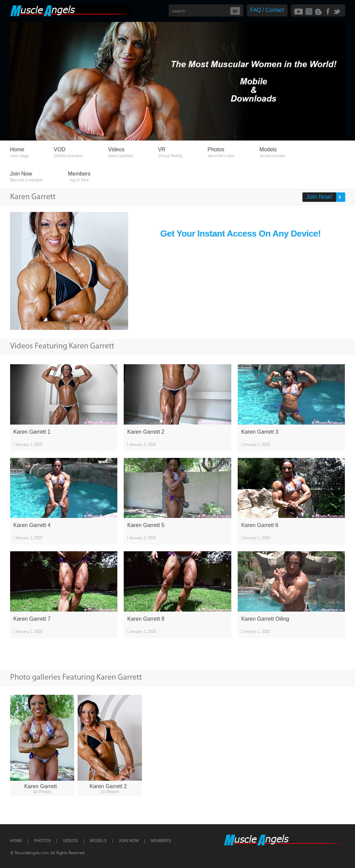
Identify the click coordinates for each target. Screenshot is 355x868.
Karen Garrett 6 (260, 525)
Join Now (129, 841)
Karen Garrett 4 (32, 525)
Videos (70, 841)
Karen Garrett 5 (146, 525)
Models (98, 841)
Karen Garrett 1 (32, 432)
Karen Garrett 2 (146, 432)
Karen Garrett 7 (32, 619)
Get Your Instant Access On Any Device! (241, 234)
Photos (42, 841)
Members (161, 841)
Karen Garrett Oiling (265, 619)
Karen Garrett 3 (260, 432)
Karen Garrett (41, 786)
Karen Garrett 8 (146, 619)
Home (16, 841)
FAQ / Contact (267, 10)
